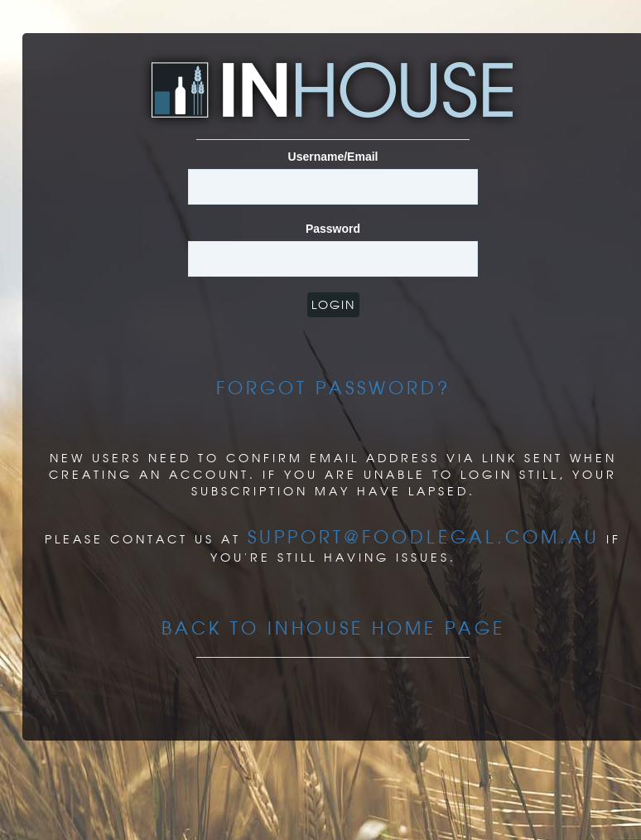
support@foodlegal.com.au (424, 537)
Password (333, 229)
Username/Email (333, 157)
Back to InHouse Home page (333, 628)
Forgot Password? (333, 388)
